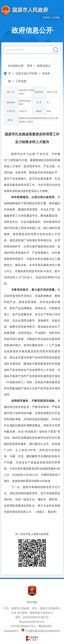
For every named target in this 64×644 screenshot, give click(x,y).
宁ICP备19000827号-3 (23, 626)
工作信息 (21, 81)
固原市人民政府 (30, 10)
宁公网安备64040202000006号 (41, 631)
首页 (30, 66)
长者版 (56, 18)
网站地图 (32, 602)
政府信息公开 (32, 30)
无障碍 (46, 18)
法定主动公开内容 (26, 73)
